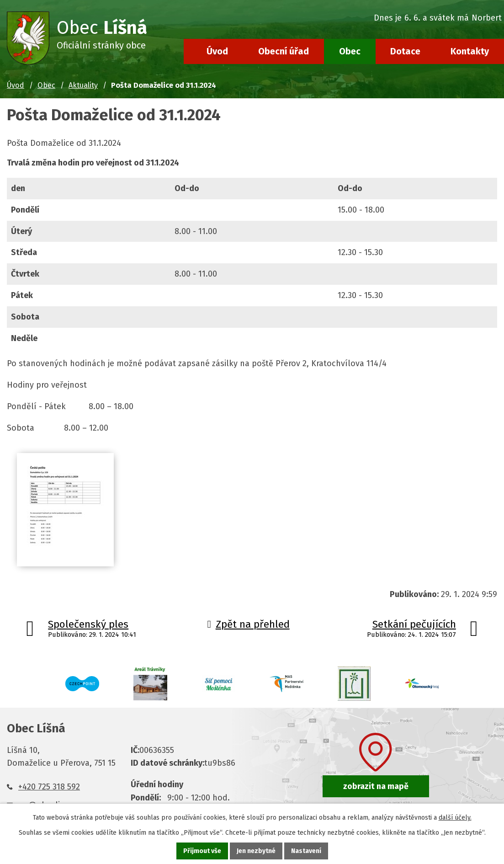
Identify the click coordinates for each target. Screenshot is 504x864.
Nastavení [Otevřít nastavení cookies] (306, 851)
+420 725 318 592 (49, 787)
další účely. (455, 818)
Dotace (405, 51)
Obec (350, 51)
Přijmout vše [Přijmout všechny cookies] (202, 851)
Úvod (217, 51)
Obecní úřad (284, 51)
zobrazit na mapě (376, 786)
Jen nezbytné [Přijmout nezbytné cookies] (256, 851)
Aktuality (83, 85)
